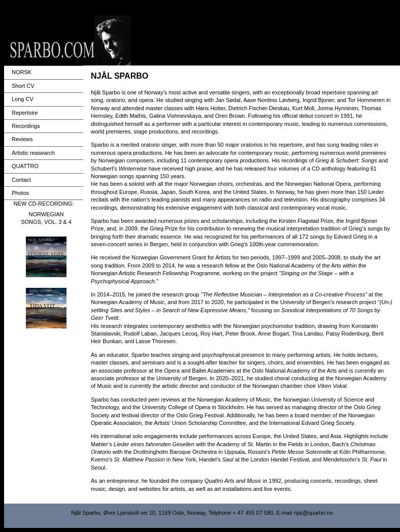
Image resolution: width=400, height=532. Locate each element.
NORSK (22, 72)
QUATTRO (25, 166)
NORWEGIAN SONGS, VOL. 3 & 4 (46, 218)
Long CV (23, 99)
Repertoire (25, 113)
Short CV (23, 86)
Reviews (22, 139)
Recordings (26, 126)
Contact (21, 180)
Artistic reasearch (33, 153)
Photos (20, 193)
